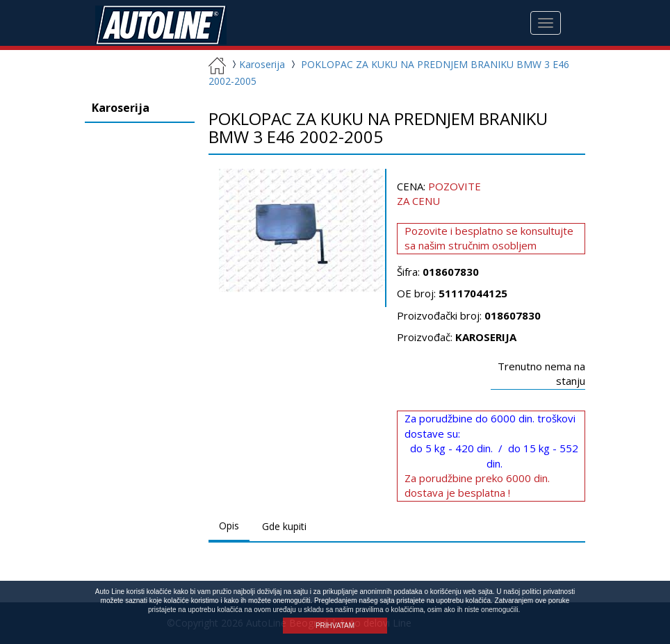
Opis (229, 526)
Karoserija (257, 64)
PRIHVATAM (335, 626)
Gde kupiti (284, 526)
